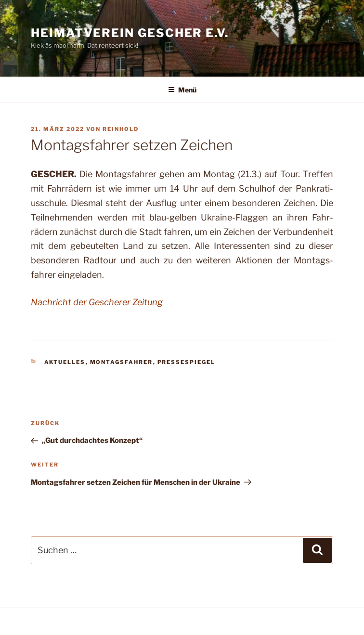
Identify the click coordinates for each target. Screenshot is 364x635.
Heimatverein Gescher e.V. (130, 33)
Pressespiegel (187, 362)
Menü (182, 90)
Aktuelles (65, 362)
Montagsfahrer (122, 362)
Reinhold (121, 129)
